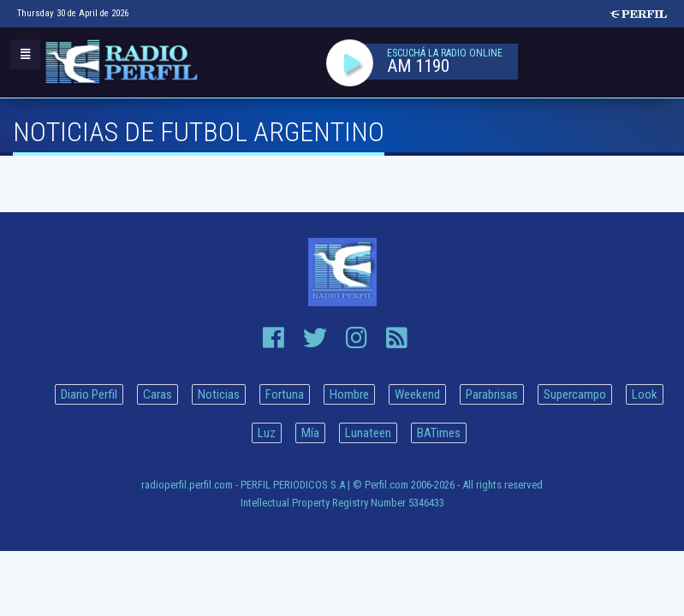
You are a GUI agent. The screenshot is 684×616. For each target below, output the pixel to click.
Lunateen (368, 433)
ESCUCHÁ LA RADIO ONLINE (445, 53)
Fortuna (285, 394)
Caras (158, 394)
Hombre (349, 394)
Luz (267, 433)
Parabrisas (492, 394)
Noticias (219, 394)
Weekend (417, 394)
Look (645, 394)
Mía (310, 433)
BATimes (439, 433)
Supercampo (575, 394)
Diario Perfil (89, 394)
